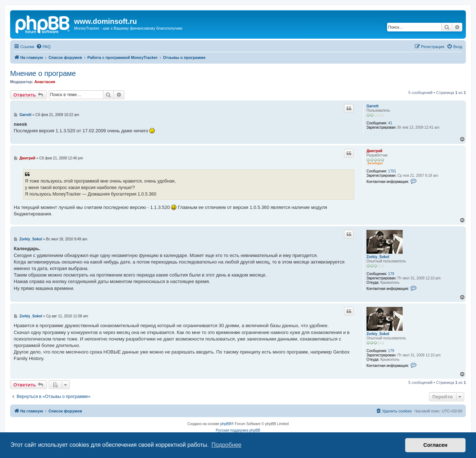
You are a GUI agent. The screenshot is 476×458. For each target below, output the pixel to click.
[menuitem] (43, 47)
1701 (392, 171)
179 (391, 274)
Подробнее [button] (226, 445)
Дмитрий (374, 151)
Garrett (372, 106)
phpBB (226, 424)
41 (390, 123)
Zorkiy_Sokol (378, 257)
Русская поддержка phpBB (238, 430)
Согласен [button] (435, 445)
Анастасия (45, 82)
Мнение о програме (43, 73)
